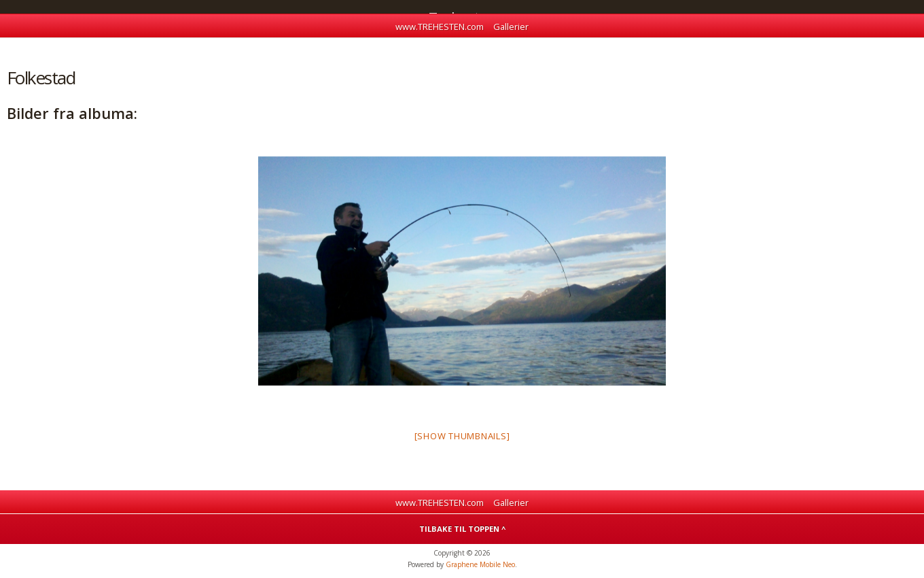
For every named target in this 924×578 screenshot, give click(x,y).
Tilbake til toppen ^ (462, 529)
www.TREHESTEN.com (440, 27)
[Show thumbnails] (462, 436)
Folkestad (41, 78)
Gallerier (511, 27)
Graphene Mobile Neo (480, 564)
